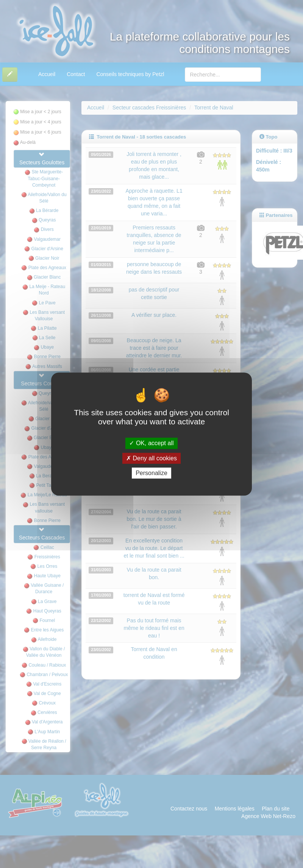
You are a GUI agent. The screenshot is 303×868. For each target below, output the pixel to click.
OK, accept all (151, 443)
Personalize (151, 473)
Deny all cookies (151, 458)
